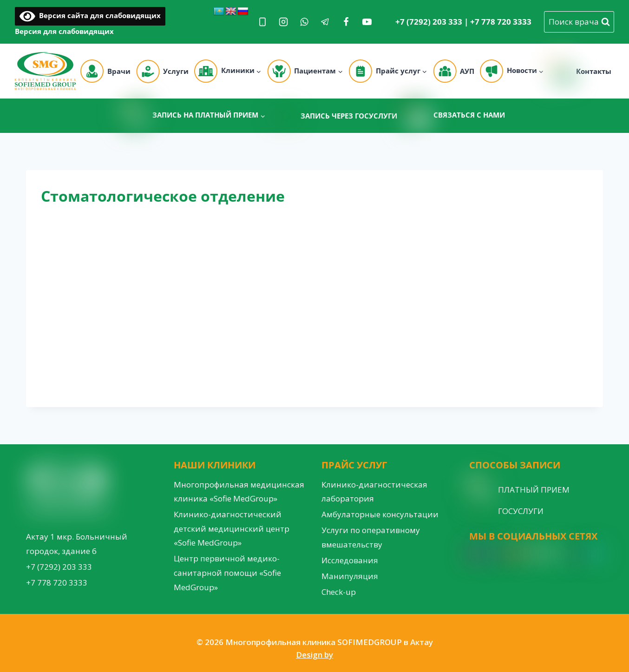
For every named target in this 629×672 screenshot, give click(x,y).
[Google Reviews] (527, 553)
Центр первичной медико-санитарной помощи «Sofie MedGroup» (227, 573)
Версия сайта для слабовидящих (90, 15)
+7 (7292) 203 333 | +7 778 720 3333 (463, 22)
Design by (314, 655)
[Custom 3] (596, 553)
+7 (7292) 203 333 (59, 567)
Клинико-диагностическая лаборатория (374, 492)
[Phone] (262, 22)
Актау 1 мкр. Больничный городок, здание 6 (77, 544)
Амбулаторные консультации (380, 514)
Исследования (350, 560)
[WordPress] (543, 553)
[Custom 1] (578, 553)
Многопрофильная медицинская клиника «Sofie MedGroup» (239, 492)
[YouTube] (367, 22)
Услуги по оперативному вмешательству (371, 537)
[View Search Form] (579, 22)
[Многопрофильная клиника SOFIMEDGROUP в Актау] (45, 71)
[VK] (560, 553)
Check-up (339, 592)
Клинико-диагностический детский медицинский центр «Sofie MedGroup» (232, 528)
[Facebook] (346, 22)
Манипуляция (350, 576)
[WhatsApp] (304, 22)
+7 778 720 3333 (57, 583)
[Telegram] (325, 22)
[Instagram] (283, 22)
